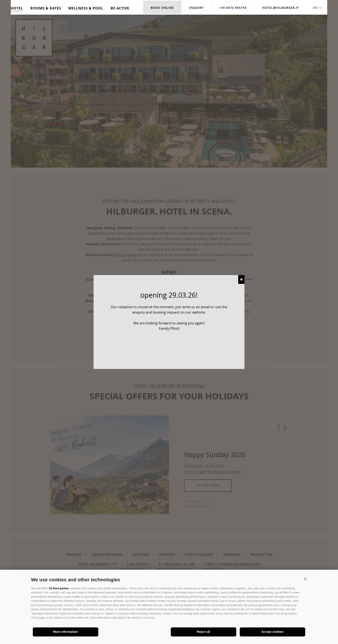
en (315, 8)
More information (66, 632)
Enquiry (196, 8)
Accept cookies (273, 632)
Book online (162, 8)
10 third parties (59, 588)
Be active (120, 8)
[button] (305, 579)
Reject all (203, 632)
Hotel (17, 8)
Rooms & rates (46, 8)
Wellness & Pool (86, 8)
